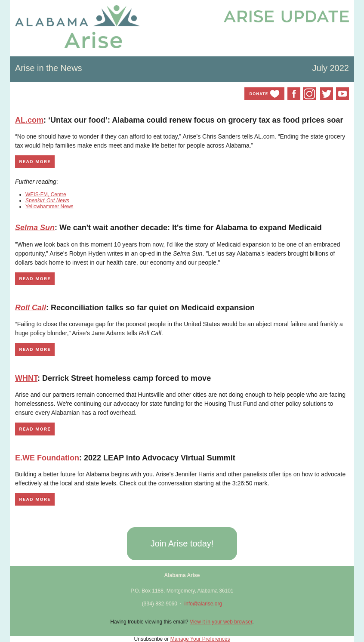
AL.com (29, 120)
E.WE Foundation (47, 458)
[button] (182, 544)
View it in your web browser (221, 622)
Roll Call (31, 308)
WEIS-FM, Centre (46, 194)
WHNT (26, 378)
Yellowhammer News (49, 207)
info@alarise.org (204, 604)
